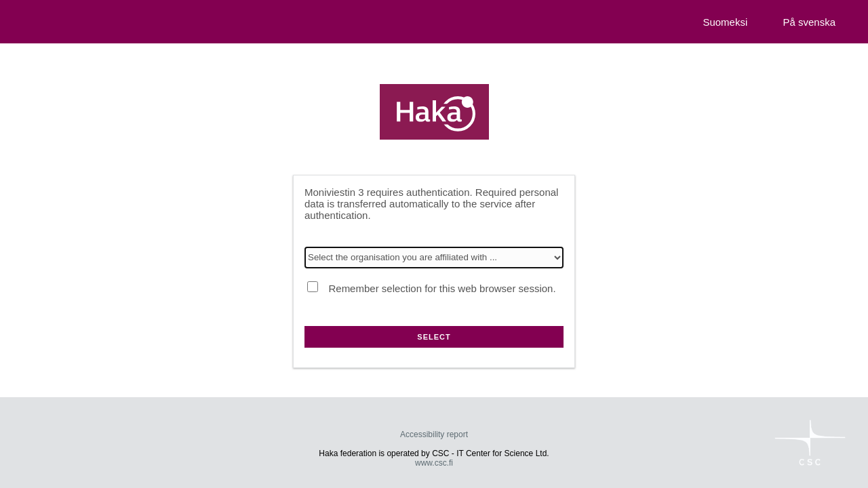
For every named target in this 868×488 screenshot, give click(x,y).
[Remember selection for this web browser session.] (313, 287)
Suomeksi (725, 22)
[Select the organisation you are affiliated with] (434, 258)
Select (434, 337)
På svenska (809, 22)
